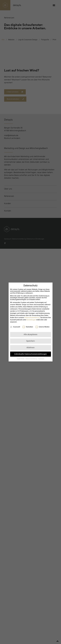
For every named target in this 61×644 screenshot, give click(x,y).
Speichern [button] (31, 341)
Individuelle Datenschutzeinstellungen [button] (30, 354)
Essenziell (15, 327)
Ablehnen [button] (30, 348)
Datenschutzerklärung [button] (31, 359)
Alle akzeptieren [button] (30, 334)
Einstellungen (31, 320)
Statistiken (28, 327)
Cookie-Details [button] (21, 359)
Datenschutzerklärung (32, 318)
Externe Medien (43, 327)
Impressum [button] (41, 359)
